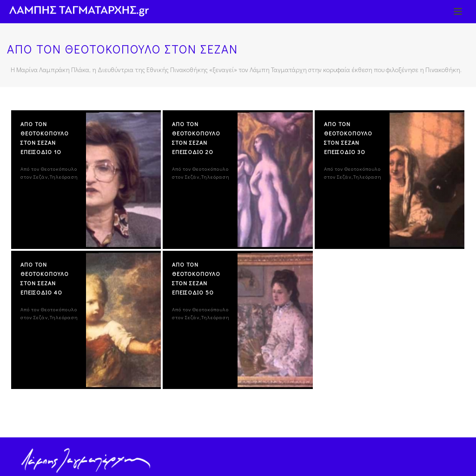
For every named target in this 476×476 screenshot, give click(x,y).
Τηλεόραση (64, 177)
